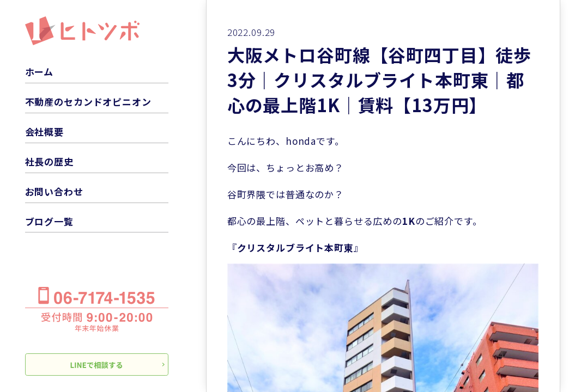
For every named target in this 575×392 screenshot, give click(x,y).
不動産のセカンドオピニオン (88, 102)
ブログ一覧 (49, 221)
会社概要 (44, 131)
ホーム (40, 72)
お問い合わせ (54, 191)
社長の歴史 (49, 161)
